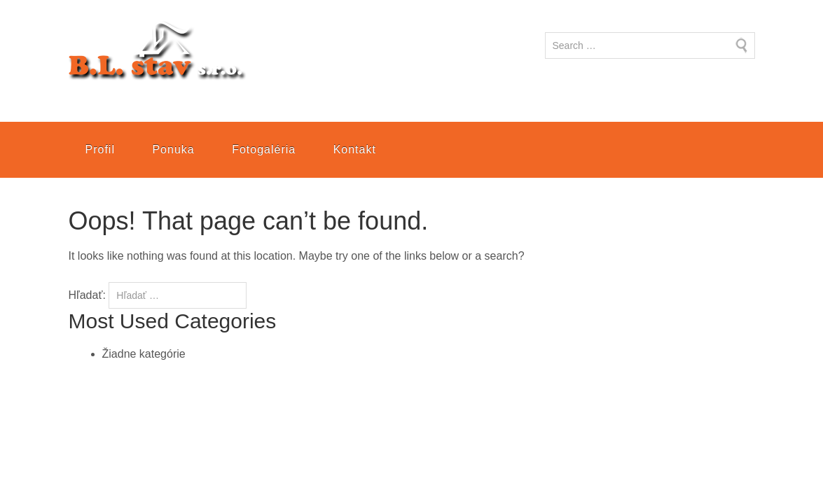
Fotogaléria (264, 149)
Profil (100, 149)
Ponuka (173, 149)
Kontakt (355, 149)
